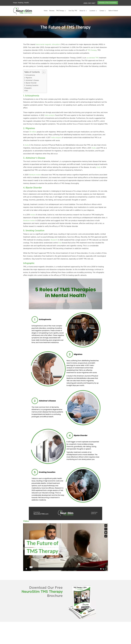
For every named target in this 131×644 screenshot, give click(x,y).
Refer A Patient (113, 11)
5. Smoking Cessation (31, 85)
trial (60, 243)
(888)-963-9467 (89, 3)
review (33, 215)
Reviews (52, 11)
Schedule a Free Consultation (108, 3)
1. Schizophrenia (30, 75)
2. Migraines (28, 78)
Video (26, 91)
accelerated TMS (93, 58)
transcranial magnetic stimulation (48, 45)
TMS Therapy (60, 11)
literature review (35, 175)
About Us (82, 11)
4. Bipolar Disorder (30, 83)
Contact (102, 11)
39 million (33, 132)
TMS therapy (92, 50)
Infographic (28, 88)
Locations (92, 11)
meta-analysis (50, 115)
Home (46, 11)
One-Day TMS (73, 11)
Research (54, 240)
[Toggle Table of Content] (43, 72)
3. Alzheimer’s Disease (32, 80)
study (27, 145)
